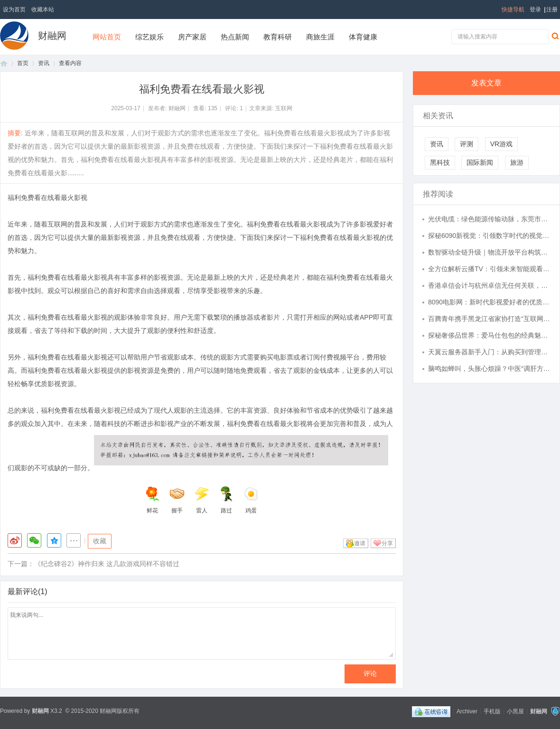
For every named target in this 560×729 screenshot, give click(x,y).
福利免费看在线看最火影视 (47, 198)
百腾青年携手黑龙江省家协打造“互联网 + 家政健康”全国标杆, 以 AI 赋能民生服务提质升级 (489, 319)
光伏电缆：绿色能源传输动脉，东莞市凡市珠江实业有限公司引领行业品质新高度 (489, 219)
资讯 (44, 63)
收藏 (100, 541)
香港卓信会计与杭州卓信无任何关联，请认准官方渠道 (489, 285)
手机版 (492, 711)
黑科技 (440, 162)
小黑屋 (515, 711)
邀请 (360, 543)
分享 (387, 543)
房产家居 (192, 37)
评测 (467, 144)
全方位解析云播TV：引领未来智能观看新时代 (489, 269)
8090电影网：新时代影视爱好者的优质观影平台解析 (489, 302)
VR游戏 (501, 144)
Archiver (467, 711)
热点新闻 (235, 37)
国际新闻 (480, 162)
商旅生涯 (320, 37)
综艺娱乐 (149, 37)
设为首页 (14, 9)
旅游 (517, 162)
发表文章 (486, 83)
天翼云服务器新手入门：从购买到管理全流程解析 (489, 352)
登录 (535, 9)
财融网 (52, 36)
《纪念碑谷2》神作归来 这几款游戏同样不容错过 (107, 564)
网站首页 (107, 37)
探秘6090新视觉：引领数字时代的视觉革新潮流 (489, 236)
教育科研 (278, 37)
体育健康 (363, 37)
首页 (4, 63)
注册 (552, 9)
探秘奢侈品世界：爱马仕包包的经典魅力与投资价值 (489, 335)
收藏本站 (43, 9)
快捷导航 (513, 9)
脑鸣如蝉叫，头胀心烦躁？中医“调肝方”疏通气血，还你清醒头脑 (489, 369)
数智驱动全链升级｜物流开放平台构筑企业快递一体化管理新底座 (489, 252)
